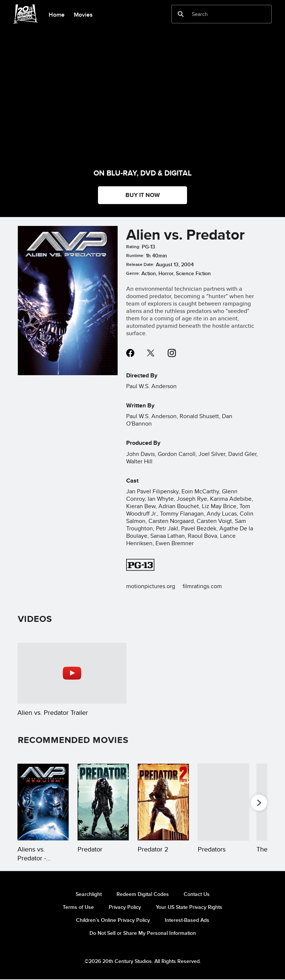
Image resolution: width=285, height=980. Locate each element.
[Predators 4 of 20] (223, 802)
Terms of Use (78, 907)
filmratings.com (202, 586)
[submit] (181, 14)
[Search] (217, 14)
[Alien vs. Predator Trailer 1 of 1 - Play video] (72, 673)
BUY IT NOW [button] (143, 195)
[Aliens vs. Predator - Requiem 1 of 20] (43, 802)
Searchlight (89, 894)
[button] (259, 802)
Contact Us (197, 894)
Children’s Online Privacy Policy (113, 920)
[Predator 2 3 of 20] (163, 802)
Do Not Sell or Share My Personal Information (143, 933)
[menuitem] (56, 14)
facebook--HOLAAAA (130, 353)
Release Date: (140, 264)
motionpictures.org (151, 586)
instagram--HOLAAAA (172, 353)
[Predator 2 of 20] (103, 802)
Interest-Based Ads (187, 920)
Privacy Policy (125, 907)
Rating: (133, 247)
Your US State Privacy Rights (189, 907)
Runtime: (135, 256)
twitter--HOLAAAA (151, 353)
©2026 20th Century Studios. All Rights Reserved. (143, 961)
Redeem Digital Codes (143, 894)
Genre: (133, 273)
